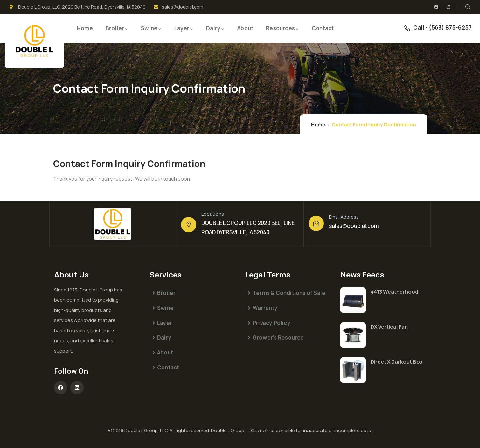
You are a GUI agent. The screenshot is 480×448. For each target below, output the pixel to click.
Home (318, 125)
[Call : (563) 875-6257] (407, 28)
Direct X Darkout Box (397, 362)
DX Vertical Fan (389, 327)
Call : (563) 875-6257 (442, 27)
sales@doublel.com (354, 226)
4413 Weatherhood (394, 292)
